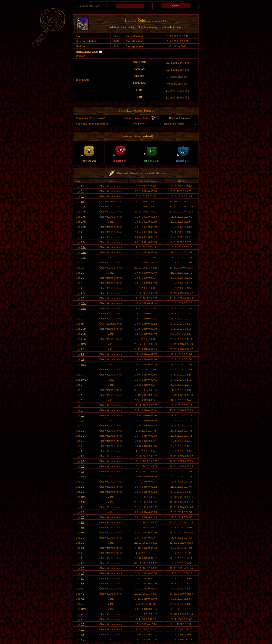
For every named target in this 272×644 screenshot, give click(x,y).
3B (83, 624)
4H (83, 584)
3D (83, 543)
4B (83, 594)
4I (82, 619)
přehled (147, 136)
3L (82, 191)
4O (83, 589)
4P (83, 614)
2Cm (84, 334)
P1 (83, 354)
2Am (84, 207)
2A (83, 359)
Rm (83, 324)
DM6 (84, 609)
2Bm (84, 293)
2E (83, 538)
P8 (83, 522)
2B (83, 288)
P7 (83, 527)
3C (83, 517)
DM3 (84, 477)
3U (83, 629)
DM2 (84, 344)
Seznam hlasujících (180, 118)
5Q (83, 640)
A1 (83, 599)
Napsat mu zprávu (87, 51)
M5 (83, 548)
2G (83, 553)
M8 (83, 502)
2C (83, 186)
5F (83, 634)
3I (82, 375)
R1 (83, 201)
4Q (83, 573)
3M (83, 319)
